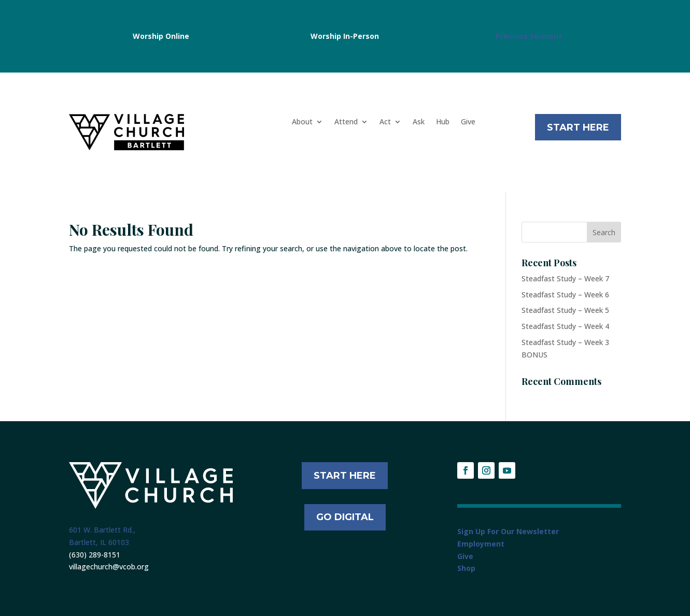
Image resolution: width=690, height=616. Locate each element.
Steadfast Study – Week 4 (565, 326)
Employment (481, 544)
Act (385, 122)
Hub (443, 122)
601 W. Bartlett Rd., (102, 530)
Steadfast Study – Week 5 (565, 310)
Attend (346, 122)
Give (468, 122)
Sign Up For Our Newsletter (508, 531)
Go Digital (345, 517)
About (302, 122)
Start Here (578, 127)
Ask (419, 122)
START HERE (345, 476)
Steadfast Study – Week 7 (565, 278)
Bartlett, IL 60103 (99, 542)
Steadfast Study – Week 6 (565, 295)
